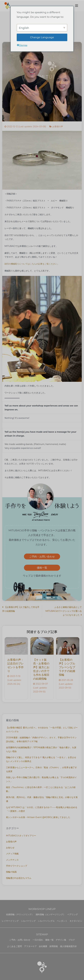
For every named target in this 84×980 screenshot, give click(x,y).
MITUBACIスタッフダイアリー (21, 836)
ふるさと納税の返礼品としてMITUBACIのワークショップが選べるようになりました (64, 611)
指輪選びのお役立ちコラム (19, 878)
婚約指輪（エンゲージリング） (50, 914)
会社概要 (43, 946)
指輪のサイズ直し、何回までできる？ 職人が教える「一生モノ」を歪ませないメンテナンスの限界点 (41, 759)
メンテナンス (12, 860)
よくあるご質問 (14, 946)
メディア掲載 (12, 854)
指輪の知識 (11, 872)
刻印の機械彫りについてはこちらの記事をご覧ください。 (32, 264)
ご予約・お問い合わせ (42, 556)
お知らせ (10, 848)
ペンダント (62, 921)
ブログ (72, 940)
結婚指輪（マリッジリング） (20, 914)
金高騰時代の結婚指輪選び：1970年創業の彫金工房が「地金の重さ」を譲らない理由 (41, 749)
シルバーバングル (46, 921)
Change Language (42, 37)
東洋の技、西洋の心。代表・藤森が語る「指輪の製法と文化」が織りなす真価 (42, 799)
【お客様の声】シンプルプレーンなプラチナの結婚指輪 (67, 667)
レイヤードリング (10, 921)
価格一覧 (42, 568)
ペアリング (73, 914)
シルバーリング (28, 921)
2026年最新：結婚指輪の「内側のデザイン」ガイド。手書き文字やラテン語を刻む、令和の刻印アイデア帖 (41, 739)
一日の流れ (38, 940)
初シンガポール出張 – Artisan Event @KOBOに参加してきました (38, 817)
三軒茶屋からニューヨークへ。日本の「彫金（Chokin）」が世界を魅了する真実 (41, 769)
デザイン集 (61, 940)
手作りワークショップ (17, 866)
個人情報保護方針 (68, 946)
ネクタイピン (76, 921)
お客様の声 (58, 127)
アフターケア (30, 946)
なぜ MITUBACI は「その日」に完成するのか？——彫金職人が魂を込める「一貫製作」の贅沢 (42, 809)
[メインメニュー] (76, 6)
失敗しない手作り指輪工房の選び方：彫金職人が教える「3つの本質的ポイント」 (41, 779)
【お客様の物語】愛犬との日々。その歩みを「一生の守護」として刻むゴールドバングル (42, 730)
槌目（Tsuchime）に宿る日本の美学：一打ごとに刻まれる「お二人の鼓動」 (41, 789)
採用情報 (54, 946)
